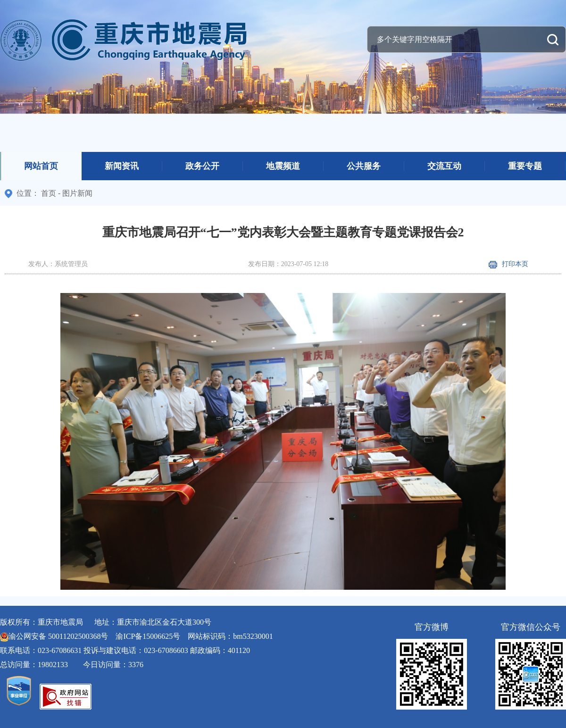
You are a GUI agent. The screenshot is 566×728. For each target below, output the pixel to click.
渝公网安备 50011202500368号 (58, 636)
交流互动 (444, 166)
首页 (49, 193)
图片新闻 (77, 193)
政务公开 (202, 166)
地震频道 (283, 166)
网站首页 (41, 166)
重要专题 (525, 166)
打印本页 (508, 264)
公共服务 (364, 166)
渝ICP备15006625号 (148, 636)
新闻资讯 (122, 166)
